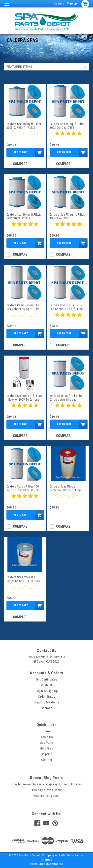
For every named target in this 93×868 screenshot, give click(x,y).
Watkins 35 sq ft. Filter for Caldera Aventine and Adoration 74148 (66, 398)
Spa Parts (47, 743)
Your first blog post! (46, 796)
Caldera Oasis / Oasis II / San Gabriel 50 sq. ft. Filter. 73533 (24, 307)
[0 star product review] (25, 136)
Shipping (47, 754)
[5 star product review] (25, 227)
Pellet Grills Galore (71, 855)
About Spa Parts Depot (47, 790)
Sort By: (9, 59)
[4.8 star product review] (68, 136)
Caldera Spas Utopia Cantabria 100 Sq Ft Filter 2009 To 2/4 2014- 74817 (66, 489)
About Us (47, 737)
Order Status (47, 697)
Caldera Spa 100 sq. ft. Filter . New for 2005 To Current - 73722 (25, 398)
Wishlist (46, 685)
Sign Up (72, 3)
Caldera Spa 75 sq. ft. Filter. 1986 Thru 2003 (67, 217)
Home (46, 731)
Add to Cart (21, 152)
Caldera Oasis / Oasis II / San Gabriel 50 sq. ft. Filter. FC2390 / (67, 307)
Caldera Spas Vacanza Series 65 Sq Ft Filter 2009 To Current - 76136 (23, 579)
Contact (47, 760)
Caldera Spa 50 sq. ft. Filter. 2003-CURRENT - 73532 (24, 126)
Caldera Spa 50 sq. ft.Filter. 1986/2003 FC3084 (24, 217)
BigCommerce (53, 864)
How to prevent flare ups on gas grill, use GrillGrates (47, 784)
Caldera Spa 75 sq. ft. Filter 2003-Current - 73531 (67, 126)
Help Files (46, 748)
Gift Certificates (47, 680)
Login (58, 3)
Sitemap (46, 708)
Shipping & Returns (46, 702)
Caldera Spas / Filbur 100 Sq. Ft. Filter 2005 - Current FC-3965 (23, 489)
